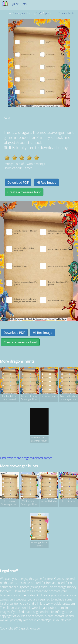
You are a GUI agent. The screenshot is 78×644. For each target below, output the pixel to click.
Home (11, 13)
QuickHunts (19, 4)
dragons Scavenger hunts (31, 13)
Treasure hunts (66, 13)
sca (49, 13)
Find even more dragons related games (26, 458)
